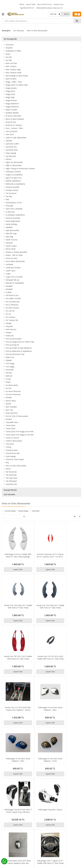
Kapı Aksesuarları (12, 230)
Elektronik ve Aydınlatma (15, 184)
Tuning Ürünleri (12, 450)
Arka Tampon (11, 66)
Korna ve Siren (11, 258)
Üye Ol (66, 14)
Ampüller (9, 48)
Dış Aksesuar (11, 156)
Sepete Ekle (12, 557)
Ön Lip (8, 314)
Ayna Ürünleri (11, 79)
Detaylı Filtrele (10, 490)
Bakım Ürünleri (12, 110)
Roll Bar (9, 373)
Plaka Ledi (10, 357)
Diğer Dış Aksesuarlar (14, 162)
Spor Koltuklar (11, 407)
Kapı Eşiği (9, 237)
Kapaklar (9, 227)
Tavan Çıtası (11, 425)
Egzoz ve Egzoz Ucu (14, 178)
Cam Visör (10, 134)
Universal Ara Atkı (13, 453)
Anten (8, 54)
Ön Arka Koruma (12, 308)
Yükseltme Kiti (11, 484)
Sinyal (8, 382)
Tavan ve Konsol (12, 438)
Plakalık (9, 360)
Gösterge (9, 206)
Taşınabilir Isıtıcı (12, 422)
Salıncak (9, 376)
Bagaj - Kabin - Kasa (14, 82)
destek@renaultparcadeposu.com (50, 8)
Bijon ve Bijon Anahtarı (15, 119)
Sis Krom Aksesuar (13, 391)
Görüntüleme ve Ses (14, 203)
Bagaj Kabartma (12, 104)
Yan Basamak (11, 472)
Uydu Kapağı (11, 456)
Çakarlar (9, 141)
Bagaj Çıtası (10, 91)
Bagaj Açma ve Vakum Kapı (17, 85)
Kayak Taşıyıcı (11, 246)
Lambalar (9, 264)
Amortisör (10, 45)
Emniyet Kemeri (12, 190)
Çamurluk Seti (11, 147)
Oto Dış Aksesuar (13, 302)
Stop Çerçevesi (12, 413)
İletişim (22, 4)
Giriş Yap (53, 14)
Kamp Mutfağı (11, 224)
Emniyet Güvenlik (12, 187)
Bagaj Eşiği (10, 97)
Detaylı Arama (59, 4)
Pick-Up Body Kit (12, 345)
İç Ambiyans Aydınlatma (15, 215)
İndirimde (36, 511)
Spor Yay (9, 410)
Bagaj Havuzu (11, 100)
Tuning (8, 447)
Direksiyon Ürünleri (13, 172)
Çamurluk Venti (12, 150)
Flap (7, 199)
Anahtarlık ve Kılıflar (13, 51)
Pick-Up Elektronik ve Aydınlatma (19, 351)
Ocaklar (9, 292)
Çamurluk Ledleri (12, 144)
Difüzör (9, 159)
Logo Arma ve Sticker (14, 277)
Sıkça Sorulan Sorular (45, 4)
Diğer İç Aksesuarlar (14, 165)
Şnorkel (9, 419)
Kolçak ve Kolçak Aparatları (16, 252)
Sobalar (9, 397)
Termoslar (10, 444)
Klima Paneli (11, 249)
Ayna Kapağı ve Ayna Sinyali (17, 76)
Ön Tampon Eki (12, 320)
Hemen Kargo (23, 511)
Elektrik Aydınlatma (13, 181)
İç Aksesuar (10, 212)
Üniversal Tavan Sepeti (15, 459)
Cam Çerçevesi (12, 131)
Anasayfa (6, 31)
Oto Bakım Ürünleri (13, 298)
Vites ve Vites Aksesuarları (37, 31)
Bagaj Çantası (11, 88)
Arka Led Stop (11, 63)
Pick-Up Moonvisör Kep (15, 354)
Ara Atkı (9, 57)
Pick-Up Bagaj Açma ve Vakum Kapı (20, 342)
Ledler (8, 274)
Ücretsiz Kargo (10, 511)
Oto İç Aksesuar (12, 305)
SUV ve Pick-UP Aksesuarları (17, 416)
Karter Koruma (12, 240)
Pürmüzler (10, 370)
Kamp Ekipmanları (13, 221)
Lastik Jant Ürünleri (13, 268)
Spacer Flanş (11, 401)
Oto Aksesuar (19, 31)
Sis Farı (8, 388)
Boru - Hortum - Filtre (14, 128)
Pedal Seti (10, 336)
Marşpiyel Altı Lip (12, 280)
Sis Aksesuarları (12, 385)
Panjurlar (9, 326)
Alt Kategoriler (10, 39)
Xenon (8, 469)
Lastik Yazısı (10, 271)
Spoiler (8, 404)
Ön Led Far (10, 311)
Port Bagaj (10, 363)
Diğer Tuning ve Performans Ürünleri (20, 169)
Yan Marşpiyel (11, 481)
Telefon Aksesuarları (14, 441)
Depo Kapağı (11, 153)
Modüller (9, 286)
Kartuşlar (9, 243)
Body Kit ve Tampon (14, 125)
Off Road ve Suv (12, 295)
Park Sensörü (11, 329)
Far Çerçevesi (11, 193)
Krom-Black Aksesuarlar (15, 261)
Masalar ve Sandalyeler (15, 283)
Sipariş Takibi (31, 4)
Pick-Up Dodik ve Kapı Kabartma (19, 348)
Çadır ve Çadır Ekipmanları (16, 138)
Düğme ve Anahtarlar (14, 175)
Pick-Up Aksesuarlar (14, 339)
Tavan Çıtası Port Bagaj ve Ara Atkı (20, 431)
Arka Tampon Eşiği (13, 69)
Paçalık (8, 323)
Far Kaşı (9, 196)
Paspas (9, 332)
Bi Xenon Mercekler (13, 116)
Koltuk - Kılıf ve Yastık (14, 255)
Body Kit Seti (11, 122)
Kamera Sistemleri (13, 218)
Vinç (7, 462)
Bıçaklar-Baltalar (12, 113)
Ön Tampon (10, 317)
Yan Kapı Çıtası (12, 478)
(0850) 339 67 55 (27, 8)
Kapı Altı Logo (11, 233)
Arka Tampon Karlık (13, 73)
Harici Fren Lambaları (14, 209)
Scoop (8, 379)
